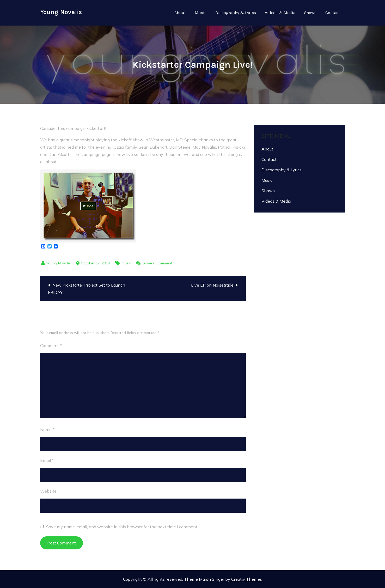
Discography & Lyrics (236, 13)
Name (47, 429)
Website (48, 491)
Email (47, 460)
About (180, 13)
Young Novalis (61, 12)
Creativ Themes (247, 579)
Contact (333, 13)
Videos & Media (280, 13)
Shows (310, 13)
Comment (51, 345)
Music (201, 13)
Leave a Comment (157, 263)
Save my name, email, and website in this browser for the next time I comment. (122, 527)
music (126, 263)
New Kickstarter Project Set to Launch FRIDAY (87, 289)
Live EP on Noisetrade (212, 285)
